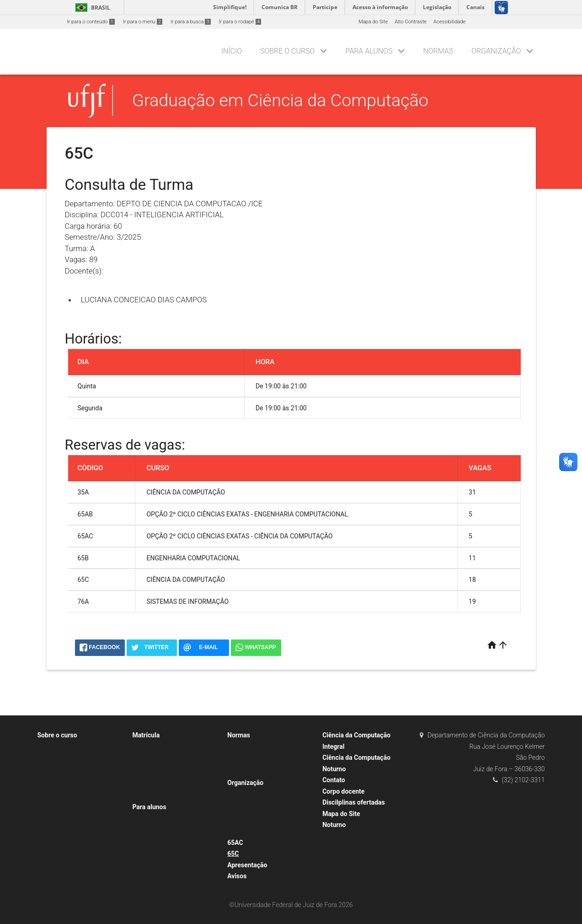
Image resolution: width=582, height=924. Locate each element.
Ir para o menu (143, 22)
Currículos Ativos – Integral (73, 808)
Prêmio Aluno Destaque (163, 879)
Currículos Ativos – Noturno (74, 820)
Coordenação (247, 795)
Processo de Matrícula (162, 783)
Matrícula (146, 735)
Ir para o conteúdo (91, 22)
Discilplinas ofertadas (354, 802)
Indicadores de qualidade (71, 759)
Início (232, 51)
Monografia (150, 771)
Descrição (53, 747)
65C (233, 854)
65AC (235, 843)
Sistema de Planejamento (166, 855)
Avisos (237, 876)
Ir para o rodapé (240, 22)
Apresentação (247, 865)
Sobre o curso (287, 51)
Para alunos (369, 51)
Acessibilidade (449, 22)
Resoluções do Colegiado (261, 831)
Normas (438, 51)
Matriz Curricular (61, 832)
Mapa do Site (373, 22)
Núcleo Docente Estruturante (264, 807)
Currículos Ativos (61, 796)
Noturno (334, 825)
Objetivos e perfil (61, 771)
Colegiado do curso (254, 819)
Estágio (240, 771)
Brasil (91, 8)
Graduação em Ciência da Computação (280, 100)
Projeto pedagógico (64, 783)
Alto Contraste (411, 22)
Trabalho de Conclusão (258, 747)
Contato (334, 780)
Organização (496, 51)
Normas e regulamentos (259, 759)
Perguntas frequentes (161, 796)
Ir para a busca (191, 22)
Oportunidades (154, 868)
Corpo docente (343, 791)
